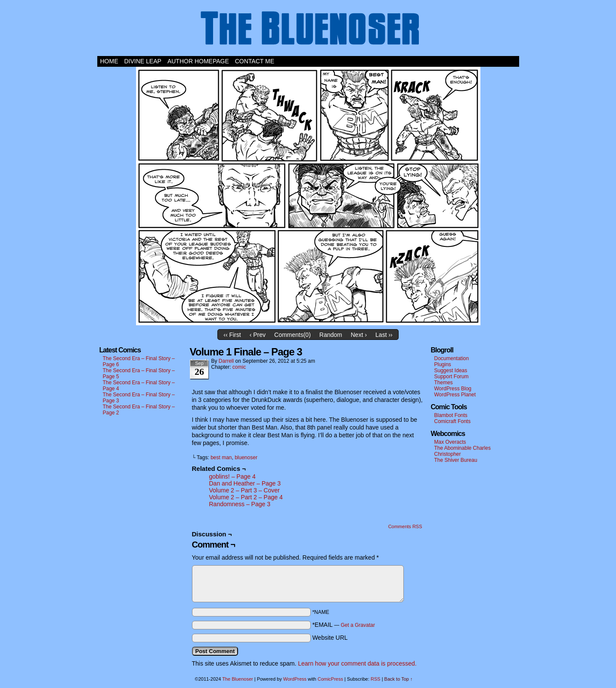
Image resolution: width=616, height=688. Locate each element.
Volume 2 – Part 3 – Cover (245, 490)
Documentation (452, 358)
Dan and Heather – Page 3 (245, 483)
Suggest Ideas (451, 370)
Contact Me (255, 61)
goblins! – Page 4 (232, 476)
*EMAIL (344, 625)
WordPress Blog (453, 389)
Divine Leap (143, 61)
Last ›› (384, 335)
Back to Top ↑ (399, 679)
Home (109, 61)
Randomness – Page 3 (240, 504)
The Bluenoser (308, 30)
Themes (444, 383)
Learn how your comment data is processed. (357, 663)
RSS (376, 679)
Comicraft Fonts (453, 421)
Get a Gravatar (358, 625)
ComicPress (330, 679)
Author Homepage (198, 61)
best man (221, 458)
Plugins (443, 364)
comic (239, 367)
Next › (359, 335)
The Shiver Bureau (456, 460)
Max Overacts (450, 442)
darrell (226, 361)
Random (331, 335)
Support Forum (452, 377)
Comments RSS (405, 526)
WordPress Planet (455, 395)
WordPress (295, 679)
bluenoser (246, 458)
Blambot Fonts (451, 415)
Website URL (330, 638)
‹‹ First (232, 335)
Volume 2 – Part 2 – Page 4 (246, 497)
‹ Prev (258, 335)
